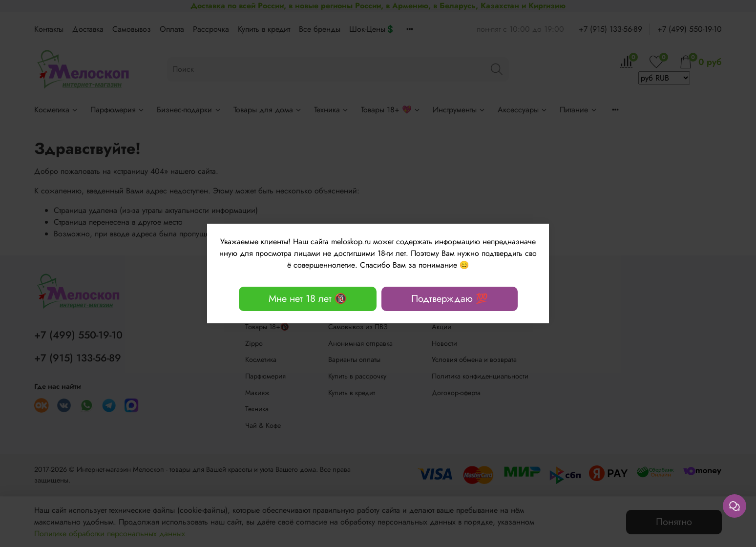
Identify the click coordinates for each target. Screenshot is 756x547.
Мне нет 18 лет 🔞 (308, 299)
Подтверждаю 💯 (450, 299)
